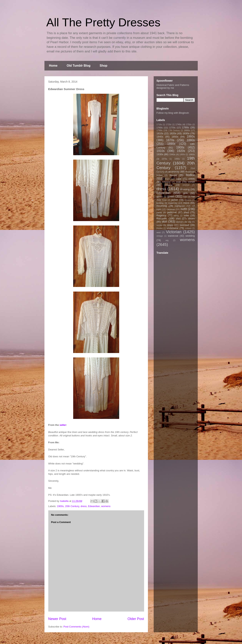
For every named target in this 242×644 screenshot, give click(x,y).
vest (159, 232)
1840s (160, 137)
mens (186, 203)
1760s (160, 127)
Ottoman (171, 209)
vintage (160, 236)
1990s (177, 159)
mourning (162, 206)
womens (106, 506)
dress (84, 506)
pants (159, 212)
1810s (160, 133)
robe (186, 215)
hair (185, 197)
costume (168, 185)
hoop (164, 200)
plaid (186, 212)
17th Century (174, 131)
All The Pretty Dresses (103, 22)
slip (190, 222)
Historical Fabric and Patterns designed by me (173, 86)
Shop (103, 66)
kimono (188, 200)
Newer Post (57, 619)
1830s (186, 133)
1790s (160, 130)
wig (167, 240)
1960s (192, 154)
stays (170, 225)
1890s (171, 144)
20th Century (72, 506)
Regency (161, 215)
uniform (188, 228)
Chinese (166, 182)
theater (160, 228)
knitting (160, 203)
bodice (190, 175)
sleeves (180, 222)
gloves (160, 197)
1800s (187, 130)
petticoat (172, 212)
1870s (170, 140)
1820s (173, 133)
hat (193, 197)
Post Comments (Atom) (76, 627)
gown (171, 196)
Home (53, 66)
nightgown (180, 206)
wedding (190, 236)
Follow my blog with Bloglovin (173, 113)
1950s (182, 155)
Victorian (174, 232)
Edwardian (94, 506)
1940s (172, 154)
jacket (175, 200)
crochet (186, 185)
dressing (185, 189)
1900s (60, 506)
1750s (189, 125)
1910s (161, 151)
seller (63, 425)
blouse (173, 175)
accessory (174, 172)
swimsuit (185, 225)
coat (178, 182)
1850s (175, 137)
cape (179, 179)
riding (176, 216)
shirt (178, 218)
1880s (191, 140)
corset (191, 182)
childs (192, 179)
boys (167, 179)
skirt (164, 222)
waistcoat (173, 236)
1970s (164, 159)
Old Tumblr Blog (79, 66)
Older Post (136, 619)
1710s (159, 125)
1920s (181, 151)
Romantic (162, 218)
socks (159, 225)
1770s (172, 127)
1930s (160, 154)
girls (185, 193)
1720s (169, 125)
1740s (179, 124)
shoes (192, 218)
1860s (191, 136)
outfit (184, 209)
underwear (173, 228)
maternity (173, 203)
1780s (185, 127)
